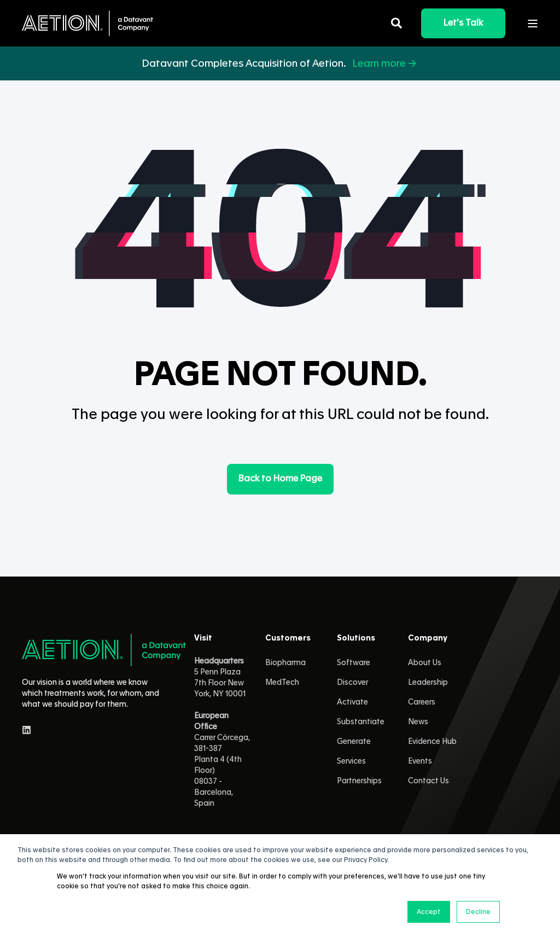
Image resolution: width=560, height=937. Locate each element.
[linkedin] (27, 730)
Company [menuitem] (428, 638)
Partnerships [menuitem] (359, 781)
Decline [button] (478, 912)
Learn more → (385, 63)
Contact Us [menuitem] (428, 781)
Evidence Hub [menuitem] (432, 742)
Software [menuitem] (354, 663)
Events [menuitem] (420, 761)
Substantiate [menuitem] (361, 722)
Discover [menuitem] (352, 683)
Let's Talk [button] (463, 23)
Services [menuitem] (351, 761)
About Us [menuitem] (425, 663)
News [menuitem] (418, 722)
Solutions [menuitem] (356, 638)
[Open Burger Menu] (533, 24)
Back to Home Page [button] (280, 479)
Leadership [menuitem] (428, 683)
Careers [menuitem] (422, 702)
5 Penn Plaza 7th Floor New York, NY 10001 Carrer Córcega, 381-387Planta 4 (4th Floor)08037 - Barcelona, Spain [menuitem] (222, 732)
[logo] (104, 650)
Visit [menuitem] (203, 638)
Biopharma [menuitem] (285, 663)
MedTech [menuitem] (282, 683)
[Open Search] (398, 21)
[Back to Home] (87, 23)
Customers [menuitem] (288, 638)
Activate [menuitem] (352, 702)
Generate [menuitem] (354, 742)
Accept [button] (429, 912)
